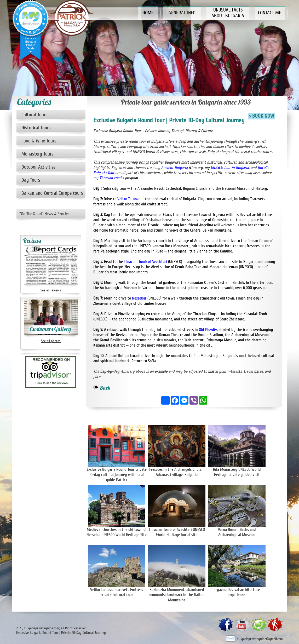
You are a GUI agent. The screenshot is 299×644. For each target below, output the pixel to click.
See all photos (51, 341)
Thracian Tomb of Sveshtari (145, 262)
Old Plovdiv (208, 330)
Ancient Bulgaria (174, 168)
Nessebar (139, 298)
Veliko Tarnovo (129, 199)
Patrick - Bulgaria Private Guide (31, 43)
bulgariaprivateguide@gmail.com (260, 639)
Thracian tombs (112, 178)
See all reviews (51, 290)
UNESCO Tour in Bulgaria (229, 168)
